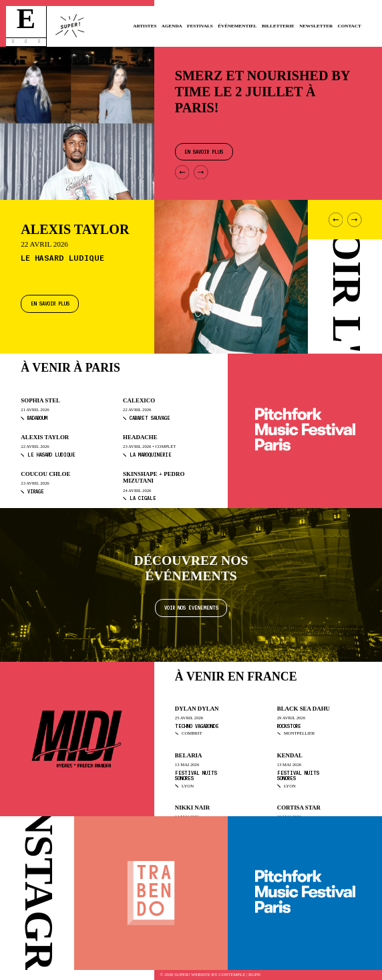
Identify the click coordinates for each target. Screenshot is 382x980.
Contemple (232, 975)
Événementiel (237, 26)
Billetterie (278, 26)
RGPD (254, 975)
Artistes (145, 26)
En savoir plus (50, 303)
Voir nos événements (191, 607)
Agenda (172, 26)
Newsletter (316, 26)
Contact (350, 26)
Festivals (200, 26)
